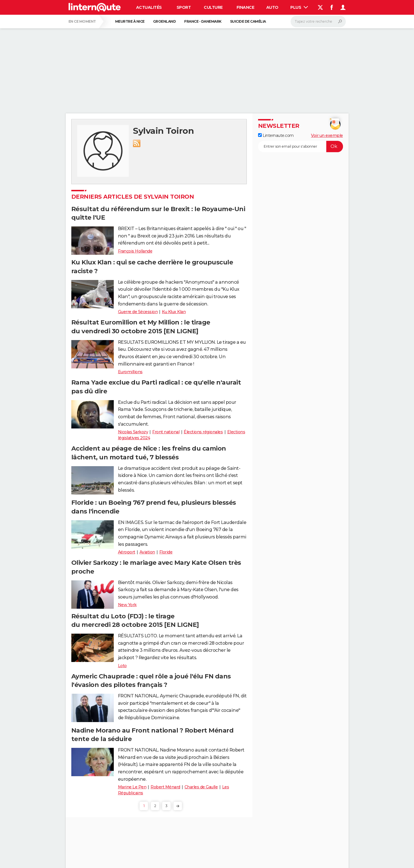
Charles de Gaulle (201, 787)
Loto (122, 666)
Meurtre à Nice (130, 21)
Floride (166, 552)
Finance (245, 7)
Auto (272, 7)
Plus (299, 7)
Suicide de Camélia (248, 21)
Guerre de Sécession (138, 312)
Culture (213, 7)
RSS (137, 143)
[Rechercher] (318, 22)
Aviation (147, 552)
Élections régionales (203, 432)
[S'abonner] (301, 147)
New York (127, 605)
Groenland (165, 21)
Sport (184, 7)
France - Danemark (203, 21)
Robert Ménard (165, 787)
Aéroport (127, 552)
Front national (166, 432)
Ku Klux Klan (174, 312)
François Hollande (135, 251)
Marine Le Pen (132, 787)
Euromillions (130, 372)
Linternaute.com (276, 135)
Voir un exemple (327, 135)
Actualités (149, 7)
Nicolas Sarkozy (133, 432)
